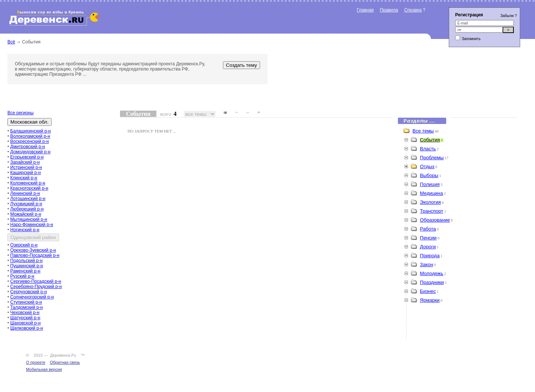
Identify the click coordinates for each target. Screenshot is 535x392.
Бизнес (428, 291)
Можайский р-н (26, 214)
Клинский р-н (24, 178)
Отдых (427, 166)
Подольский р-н (27, 261)
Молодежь (432, 273)
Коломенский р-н (28, 183)
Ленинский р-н (25, 193)
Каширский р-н (26, 173)
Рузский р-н (22, 276)
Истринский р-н (26, 167)
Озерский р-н (24, 245)
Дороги (428, 247)
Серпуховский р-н (29, 292)
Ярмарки (430, 300)
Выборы (429, 175)
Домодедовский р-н (30, 152)
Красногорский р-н (29, 188)
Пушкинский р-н (27, 266)
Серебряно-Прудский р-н (36, 287)
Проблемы (432, 158)
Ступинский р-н (26, 302)
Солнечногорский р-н (32, 297)
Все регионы (20, 113)
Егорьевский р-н (27, 157)
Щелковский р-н (27, 328)
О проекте (36, 362)
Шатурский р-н (25, 318)
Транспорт (432, 211)
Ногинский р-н (25, 230)
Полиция (430, 184)
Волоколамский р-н (30, 136)
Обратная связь (65, 362)
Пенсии (428, 238)
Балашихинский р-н (31, 131)
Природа (430, 256)
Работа (428, 229)
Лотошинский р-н (28, 199)
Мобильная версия (44, 369)
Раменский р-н (25, 271)
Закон (426, 264)
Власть (428, 149)
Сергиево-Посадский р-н (36, 281)
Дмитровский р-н (28, 147)
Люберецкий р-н (27, 209)
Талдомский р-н (27, 307)
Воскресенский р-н (30, 141)
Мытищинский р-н (29, 219)
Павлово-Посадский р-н (35, 255)
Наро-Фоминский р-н (32, 225)
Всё (11, 42)
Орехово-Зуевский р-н (33, 250)
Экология (430, 202)
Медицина (431, 193)
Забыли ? (509, 16)
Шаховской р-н (26, 323)
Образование (435, 220)
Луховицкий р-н (26, 204)
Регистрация (469, 15)
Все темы (423, 131)
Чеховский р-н (25, 313)
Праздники (432, 282)
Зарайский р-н (25, 162)
